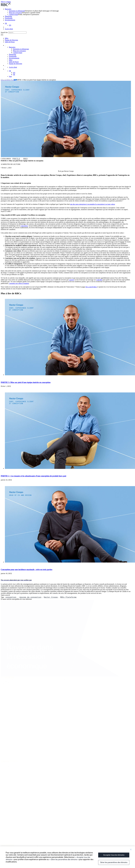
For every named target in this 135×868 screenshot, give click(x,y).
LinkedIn (99, 280)
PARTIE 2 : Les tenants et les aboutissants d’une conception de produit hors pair (34, 476)
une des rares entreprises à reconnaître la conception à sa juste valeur (92, 204)
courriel (71, 280)
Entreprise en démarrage (17, 11)
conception (24, 226)
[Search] (2, 35)
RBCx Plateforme (68, 597)
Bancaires (8, 9)
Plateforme (8, 16)
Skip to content (6, 2)
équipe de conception (30, 597)
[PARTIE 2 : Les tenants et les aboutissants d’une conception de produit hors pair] (70, 468)
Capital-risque (14, 14)
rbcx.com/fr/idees (91, 287)
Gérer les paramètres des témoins (114, 862)
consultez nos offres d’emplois (19, 283)
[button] (16, 580)
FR (6, 23)
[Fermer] (131, 849)
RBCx (25, 159)
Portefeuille (9, 18)
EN (10, 25)
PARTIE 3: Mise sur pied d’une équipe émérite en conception (26, 382)
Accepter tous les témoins (114, 855)
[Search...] (17, 33)
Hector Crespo (51, 597)
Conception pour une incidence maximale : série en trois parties (27, 569)
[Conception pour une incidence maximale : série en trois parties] (70, 562)
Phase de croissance (15, 13)
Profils (16, 159)
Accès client (9, 29)
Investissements (10, 20)
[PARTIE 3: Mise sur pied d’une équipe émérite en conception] (70, 375)
